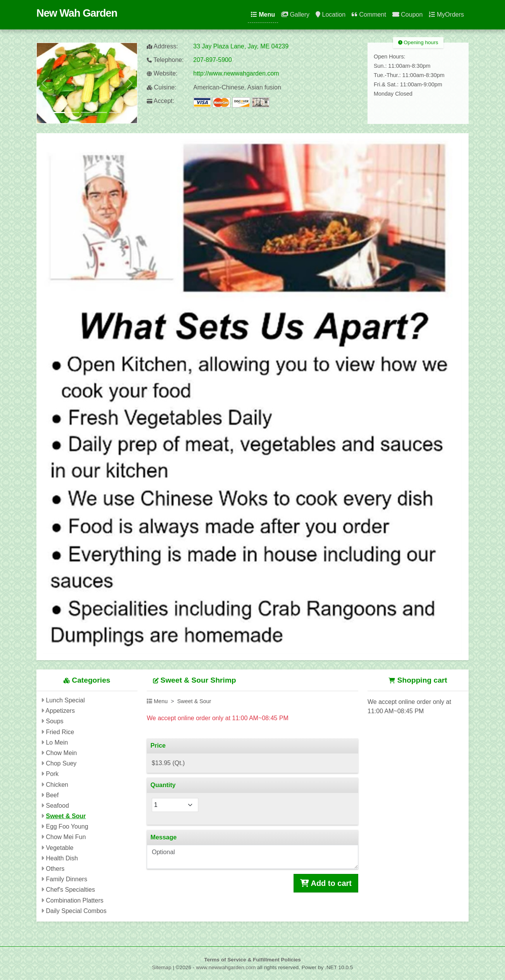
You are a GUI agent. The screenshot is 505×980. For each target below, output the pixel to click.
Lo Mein (57, 742)
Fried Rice (60, 732)
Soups (54, 721)
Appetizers (60, 711)
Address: (162, 46)
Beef (52, 795)
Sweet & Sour (66, 816)
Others (55, 869)
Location (331, 15)
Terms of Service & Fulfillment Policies (252, 960)
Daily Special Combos (76, 911)
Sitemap (162, 967)
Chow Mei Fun (66, 837)
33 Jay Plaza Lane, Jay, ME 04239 (241, 46)
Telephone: (165, 60)
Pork (52, 774)
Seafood (57, 806)
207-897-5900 (213, 60)
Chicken (57, 785)
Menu (263, 15)
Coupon (408, 15)
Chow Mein (61, 753)
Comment (369, 15)
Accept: (161, 101)
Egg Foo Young (67, 826)
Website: (162, 73)
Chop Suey (61, 763)
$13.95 (168, 763)
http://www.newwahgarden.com (236, 73)
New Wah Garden (77, 13)
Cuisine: (161, 87)
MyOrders (446, 15)
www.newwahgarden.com (226, 967)
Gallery (295, 15)
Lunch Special (65, 700)
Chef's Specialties (70, 890)
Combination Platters (75, 900)
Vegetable (59, 848)
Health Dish (62, 858)
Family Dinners (66, 879)
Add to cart (326, 883)
